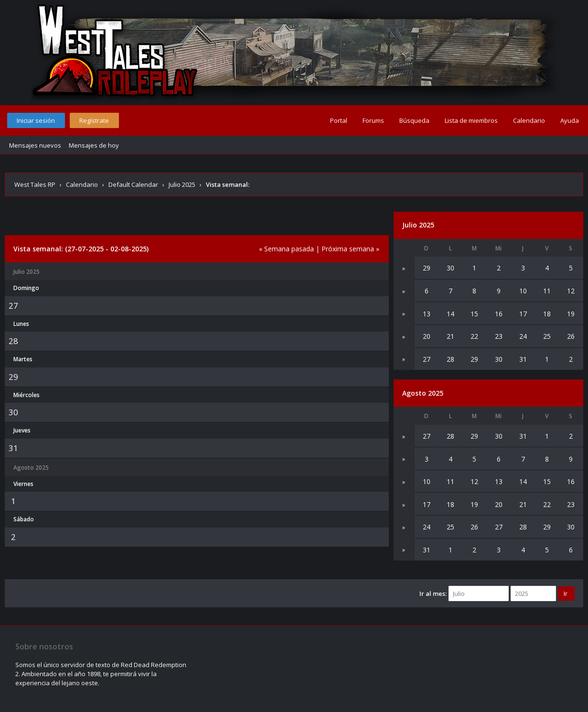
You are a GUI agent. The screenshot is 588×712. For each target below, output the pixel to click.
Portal (339, 120)
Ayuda (570, 120)
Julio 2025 (182, 184)
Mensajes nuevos (35, 145)
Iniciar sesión (36, 120)
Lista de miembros (471, 120)
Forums (373, 120)
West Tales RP (35, 184)
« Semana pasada (286, 249)
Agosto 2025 (423, 393)
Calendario (529, 120)
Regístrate (94, 120)
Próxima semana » (350, 249)
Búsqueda (414, 120)
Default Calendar (133, 184)
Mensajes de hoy (94, 145)
